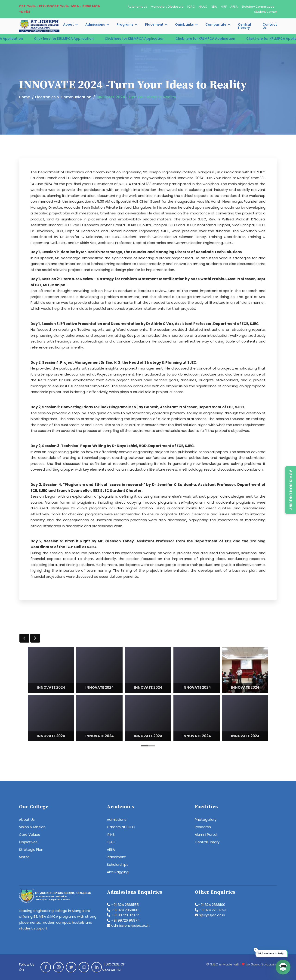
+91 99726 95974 (123, 920)
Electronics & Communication (63, 97)
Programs (125, 24)
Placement (154, 24)
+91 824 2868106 (123, 910)
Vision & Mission (32, 827)
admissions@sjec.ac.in (128, 925)
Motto (24, 857)
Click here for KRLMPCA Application (74, 39)
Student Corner (266, 12)
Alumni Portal (206, 834)
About (68, 24)
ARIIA (234, 7)
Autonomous (137, 7)
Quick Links (184, 24)
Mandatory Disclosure (167, 7)
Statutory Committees (258, 7)
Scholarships (118, 864)
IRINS (111, 834)
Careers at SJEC (121, 827)
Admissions (95, 24)
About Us (27, 819)
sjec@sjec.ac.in (210, 915)
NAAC (203, 7)
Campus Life (216, 24)
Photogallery (206, 819)
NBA (214, 7)
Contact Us (270, 26)
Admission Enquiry (291, 490)
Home (25, 97)
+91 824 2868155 (123, 905)
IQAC (191, 7)
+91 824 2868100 (210, 905)
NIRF (224, 7)
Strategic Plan (31, 849)
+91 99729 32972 (123, 915)
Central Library (244, 26)
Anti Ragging (118, 872)
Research (203, 827)
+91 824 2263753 (210, 910)
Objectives (28, 842)
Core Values (29, 834)
